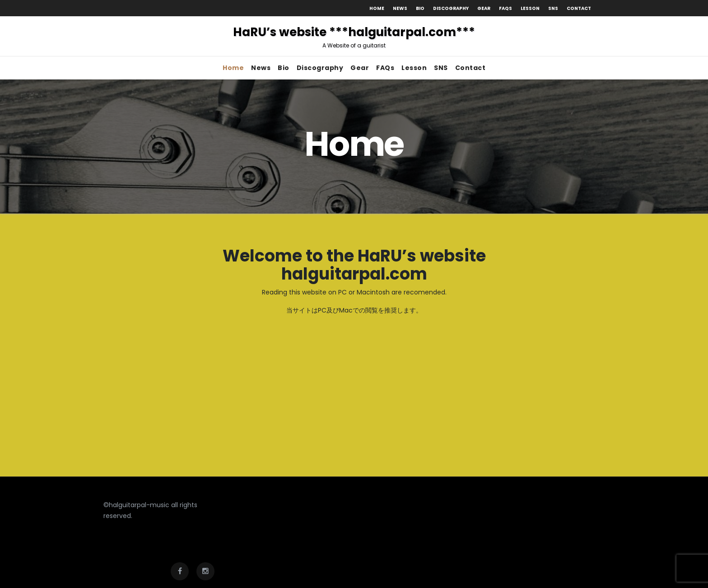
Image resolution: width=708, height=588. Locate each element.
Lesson (530, 8)
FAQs (505, 8)
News (400, 8)
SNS (553, 8)
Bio (420, 8)
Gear (484, 8)
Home (377, 8)
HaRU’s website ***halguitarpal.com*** (354, 37)
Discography (451, 8)
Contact (579, 8)
